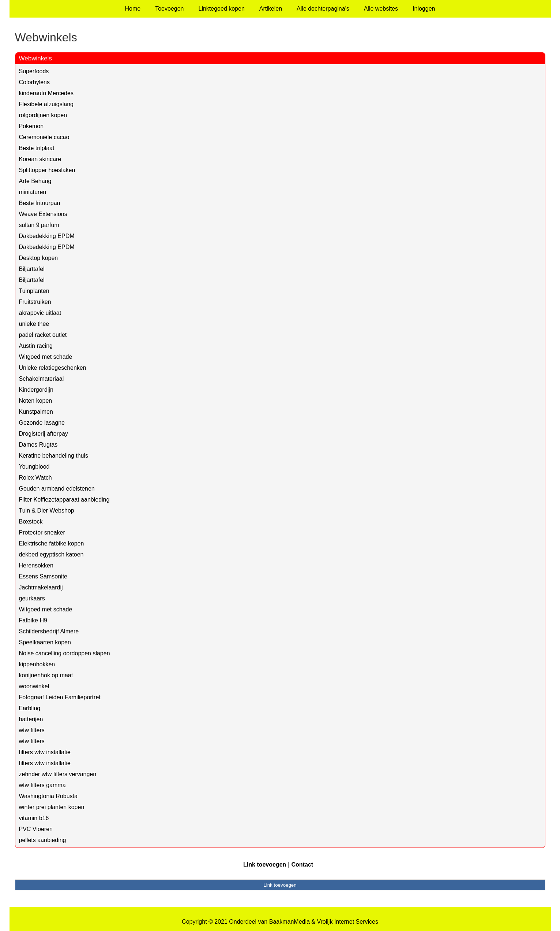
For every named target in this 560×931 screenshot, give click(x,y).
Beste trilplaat (37, 148)
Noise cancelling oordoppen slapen (65, 653)
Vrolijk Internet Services (347, 922)
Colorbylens (34, 82)
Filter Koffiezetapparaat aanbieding (64, 500)
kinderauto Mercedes (46, 93)
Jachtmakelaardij (41, 587)
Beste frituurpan (40, 203)
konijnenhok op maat (46, 675)
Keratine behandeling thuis (54, 456)
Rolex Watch (35, 478)
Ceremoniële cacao (44, 137)
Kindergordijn (36, 390)
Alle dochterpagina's (323, 9)
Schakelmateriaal (42, 379)
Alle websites (381, 9)
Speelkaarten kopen (45, 642)
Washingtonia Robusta (48, 796)
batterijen (31, 719)
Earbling (30, 708)
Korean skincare (40, 159)
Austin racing (36, 346)
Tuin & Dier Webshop (47, 511)
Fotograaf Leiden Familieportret (60, 697)
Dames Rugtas (38, 445)
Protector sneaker (42, 532)
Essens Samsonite (43, 576)
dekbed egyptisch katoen (51, 554)
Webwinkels (35, 58)
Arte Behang (35, 181)
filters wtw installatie (45, 752)
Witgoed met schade (46, 357)
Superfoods (34, 71)
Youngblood (34, 467)
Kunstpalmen (36, 412)
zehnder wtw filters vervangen (58, 774)
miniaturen (33, 192)
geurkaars (32, 598)
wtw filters (32, 730)
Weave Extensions (43, 214)
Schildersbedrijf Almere (49, 631)
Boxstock (31, 522)
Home (133, 9)
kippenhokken (37, 664)
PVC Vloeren (36, 829)
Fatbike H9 (33, 620)
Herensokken (36, 565)
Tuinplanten (34, 291)
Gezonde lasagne (42, 423)
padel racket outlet (43, 335)
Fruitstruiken (35, 302)
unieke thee (34, 324)
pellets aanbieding (43, 840)
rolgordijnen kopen (43, 115)
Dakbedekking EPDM (47, 236)
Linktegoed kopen (222, 9)
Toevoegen (169, 9)
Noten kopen (36, 401)
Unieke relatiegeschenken (53, 368)
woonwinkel (34, 686)
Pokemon (31, 126)
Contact (302, 865)
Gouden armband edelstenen (57, 489)
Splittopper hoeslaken (47, 170)
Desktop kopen (39, 258)
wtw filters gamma (42, 785)
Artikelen (271, 9)
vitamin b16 (34, 818)
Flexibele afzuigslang (46, 104)
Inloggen (424, 9)
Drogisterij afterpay (44, 434)
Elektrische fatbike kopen (52, 543)
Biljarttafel (32, 269)
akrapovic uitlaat (40, 313)
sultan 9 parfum (39, 225)
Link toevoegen (265, 865)
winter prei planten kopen (52, 807)
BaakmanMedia (290, 922)
